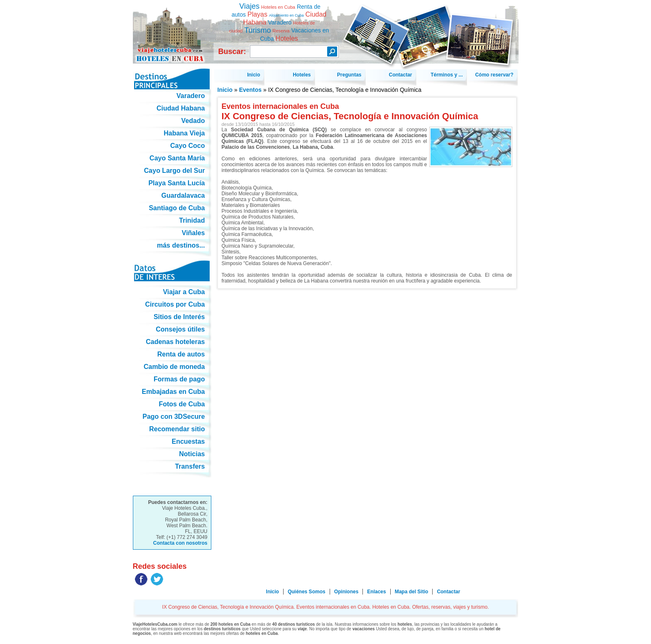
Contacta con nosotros (180, 543)
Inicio (225, 90)
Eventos (250, 90)
